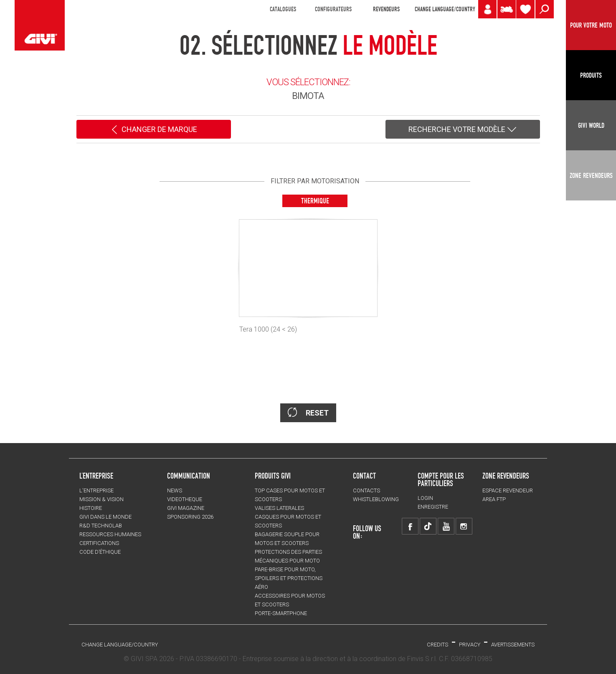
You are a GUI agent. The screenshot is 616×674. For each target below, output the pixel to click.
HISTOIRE (91, 508)
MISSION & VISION (101, 499)
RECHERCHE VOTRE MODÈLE (463, 130)
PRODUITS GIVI (273, 476)
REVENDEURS (386, 9)
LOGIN (425, 498)
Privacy (470, 645)
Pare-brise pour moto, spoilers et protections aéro (289, 578)
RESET (308, 412)
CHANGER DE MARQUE (153, 130)
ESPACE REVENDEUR (508, 490)
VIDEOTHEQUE (185, 499)
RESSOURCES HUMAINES (110, 534)
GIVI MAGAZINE (186, 508)
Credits (437, 645)
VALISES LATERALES (279, 508)
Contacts (366, 490)
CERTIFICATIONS (99, 543)
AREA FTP (494, 499)
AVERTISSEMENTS (513, 645)
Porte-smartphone (281, 613)
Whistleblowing (376, 499)
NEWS (175, 490)
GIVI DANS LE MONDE (105, 517)
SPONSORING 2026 (190, 517)
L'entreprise (96, 490)
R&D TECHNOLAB (101, 526)
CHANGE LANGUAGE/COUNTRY (445, 9)
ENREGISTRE (433, 507)
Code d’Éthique (100, 552)
